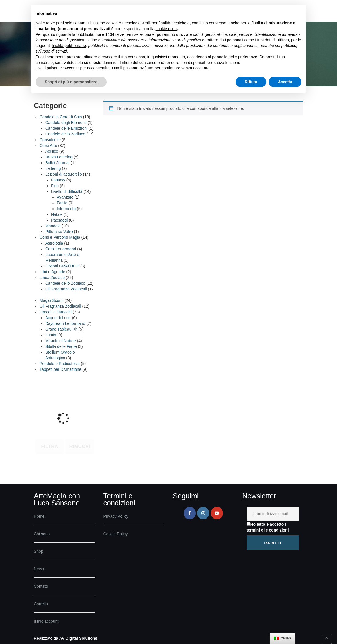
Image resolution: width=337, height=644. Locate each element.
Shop (39, 551)
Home (39, 516)
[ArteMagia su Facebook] (190, 513)
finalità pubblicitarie (69, 46)
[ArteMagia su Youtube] (217, 513)
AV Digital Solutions (78, 638)
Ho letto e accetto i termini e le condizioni (268, 527)
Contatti (41, 586)
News (39, 569)
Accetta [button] (285, 82)
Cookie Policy (116, 534)
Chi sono (42, 534)
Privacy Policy (116, 516)
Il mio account (46, 621)
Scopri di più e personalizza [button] (71, 82)
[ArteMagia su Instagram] (203, 513)
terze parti (124, 34)
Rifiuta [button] (251, 82)
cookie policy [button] (167, 29)
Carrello (41, 604)
